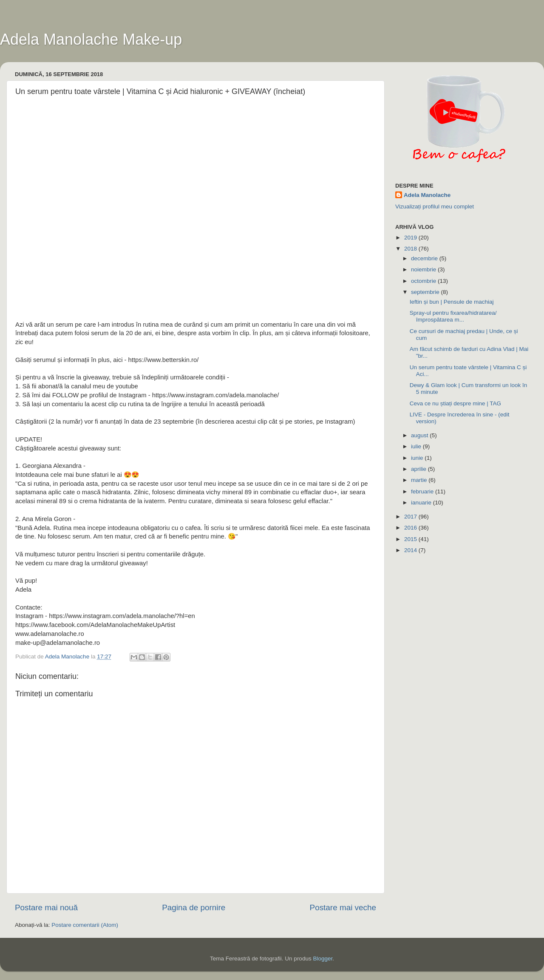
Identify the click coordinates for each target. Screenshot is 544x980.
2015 (411, 539)
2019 (411, 238)
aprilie (419, 469)
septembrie (426, 292)
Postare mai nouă (46, 907)
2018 (411, 249)
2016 (411, 528)
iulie (417, 446)
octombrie (424, 281)
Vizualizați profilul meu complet (435, 207)
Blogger (323, 959)
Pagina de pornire (194, 907)
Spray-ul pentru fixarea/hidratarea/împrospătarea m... (453, 316)
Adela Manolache (427, 195)
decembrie (425, 258)
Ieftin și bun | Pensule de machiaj (452, 302)
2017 (411, 517)
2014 (411, 550)
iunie (418, 458)
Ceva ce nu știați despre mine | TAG (455, 403)
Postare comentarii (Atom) (85, 925)
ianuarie (422, 503)
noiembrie (424, 269)
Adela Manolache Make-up (91, 39)
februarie (423, 491)
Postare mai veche (343, 907)
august (420, 435)
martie (420, 480)
